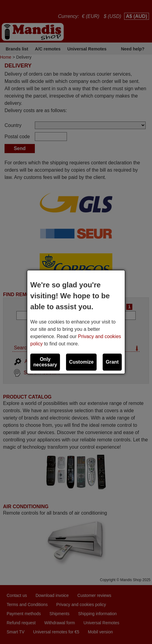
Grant (112, 362)
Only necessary (45, 362)
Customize (81, 362)
